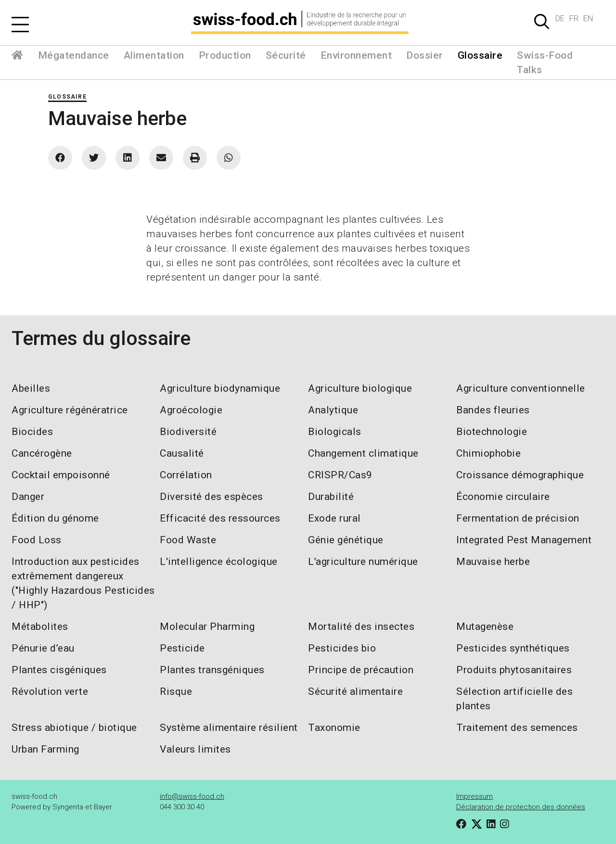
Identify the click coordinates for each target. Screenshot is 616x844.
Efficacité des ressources (220, 518)
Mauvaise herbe (493, 562)
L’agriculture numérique (363, 562)
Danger (28, 497)
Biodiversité (188, 432)
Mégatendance (74, 55)
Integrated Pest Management (524, 540)
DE (560, 19)
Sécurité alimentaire (355, 691)
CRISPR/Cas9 (340, 475)
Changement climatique (363, 453)
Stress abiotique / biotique (74, 728)
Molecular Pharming (207, 627)
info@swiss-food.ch (192, 796)
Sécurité (286, 55)
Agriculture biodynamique (220, 388)
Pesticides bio (342, 648)
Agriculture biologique (360, 388)
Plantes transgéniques (212, 670)
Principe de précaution (361, 670)
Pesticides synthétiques (513, 648)
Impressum (475, 796)
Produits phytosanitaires (514, 670)
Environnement (356, 55)
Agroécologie (191, 410)
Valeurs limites (195, 749)
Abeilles (31, 388)
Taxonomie (334, 728)
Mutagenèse (485, 627)
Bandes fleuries (493, 410)
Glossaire (480, 55)
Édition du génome (55, 518)
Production (225, 55)
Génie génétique (346, 540)
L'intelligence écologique (219, 562)
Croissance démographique (520, 475)
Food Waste (188, 540)
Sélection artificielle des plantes (514, 699)
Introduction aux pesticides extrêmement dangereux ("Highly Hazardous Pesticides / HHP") (83, 583)
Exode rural (334, 518)
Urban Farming (45, 749)
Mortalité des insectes (361, 627)
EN (588, 19)
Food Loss (37, 540)
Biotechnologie (492, 432)
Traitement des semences (517, 728)
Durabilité (331, 497)
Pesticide (182, 648)
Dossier (425, 55)
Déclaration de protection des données (521, 807)
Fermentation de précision (518, 518)
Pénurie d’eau (43, 648)
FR (574, 19)
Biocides (32, 432)
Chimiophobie (488, 453)
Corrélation (186, 475)
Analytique (333, 410)
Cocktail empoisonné (61, 475)
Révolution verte (50, 691)
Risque (176, 691)
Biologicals (335, 432)
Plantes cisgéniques (59, 670)
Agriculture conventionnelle (521, 388)
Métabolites (40, 627)
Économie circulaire (503, 497)
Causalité (182, 453)
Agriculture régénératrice (70, 410)
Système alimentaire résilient (229, 728)
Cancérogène (42, 453)
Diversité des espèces (212, 497)
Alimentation (154, 55)
